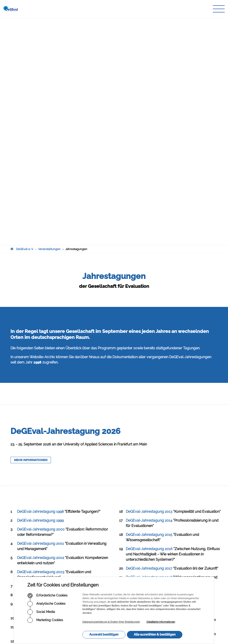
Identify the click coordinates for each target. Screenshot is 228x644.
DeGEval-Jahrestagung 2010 (41, 428)
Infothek (87, 542)
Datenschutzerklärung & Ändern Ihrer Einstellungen (111, 622)
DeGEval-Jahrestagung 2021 (149, 393)
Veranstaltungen (49, 22)
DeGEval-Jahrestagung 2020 (149, 378)
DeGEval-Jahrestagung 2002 (41, 330)
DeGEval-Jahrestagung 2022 (149, 407)
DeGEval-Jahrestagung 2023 (149, 421)
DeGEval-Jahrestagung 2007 (41, 391)
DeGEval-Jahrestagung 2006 (41, 377)
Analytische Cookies (46, 604)
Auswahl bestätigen (104, 634)
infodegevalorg (32, 548)
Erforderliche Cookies (47, 596)
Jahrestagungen (76, 22)
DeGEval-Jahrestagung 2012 (40, 456)
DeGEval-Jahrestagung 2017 (149, 341)
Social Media (41, 612)
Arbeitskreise (91, 524)
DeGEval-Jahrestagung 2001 (41, 316)
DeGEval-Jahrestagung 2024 (149, 435)
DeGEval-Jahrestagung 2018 (149, 350)
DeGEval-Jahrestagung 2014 (149, 293)
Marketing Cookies (45, 620)
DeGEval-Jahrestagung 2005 (41, 368)
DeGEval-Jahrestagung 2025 (149, 449)
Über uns (88, 520)
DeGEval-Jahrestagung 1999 (40, 293)
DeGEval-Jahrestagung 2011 (40, 442)
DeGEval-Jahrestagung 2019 (149, 364)
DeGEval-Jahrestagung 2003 (41, 345)
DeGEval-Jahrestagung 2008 (41, 400)
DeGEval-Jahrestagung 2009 (41, 414)
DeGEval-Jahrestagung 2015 (149, 307)
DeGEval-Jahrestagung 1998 (40, 284)
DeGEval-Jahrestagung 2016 (149, 321)
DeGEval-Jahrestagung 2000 (41, 302)
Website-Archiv (42, 130)
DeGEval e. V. (25, 22)
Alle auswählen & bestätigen (155, 634)
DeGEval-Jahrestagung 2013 (149, 284)
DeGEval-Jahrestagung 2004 (41, 359)
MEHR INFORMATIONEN (31, 233)
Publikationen (91, 529)
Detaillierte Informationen (161, 622)
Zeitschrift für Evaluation (98, 533)
